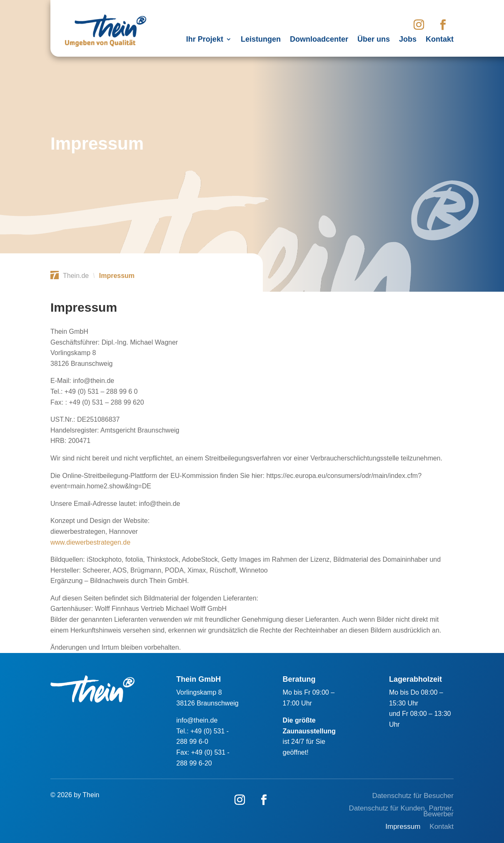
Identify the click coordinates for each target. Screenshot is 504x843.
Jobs (408, 40)
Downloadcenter (319, 40)
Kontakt (440, 40)
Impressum (403, 827)
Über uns (374, 40)
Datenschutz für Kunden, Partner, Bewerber (401, 812)
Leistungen (261, 40)
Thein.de (76, 276)
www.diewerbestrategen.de (90, 542)
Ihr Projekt (205, 40)
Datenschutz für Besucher (413, 796)
